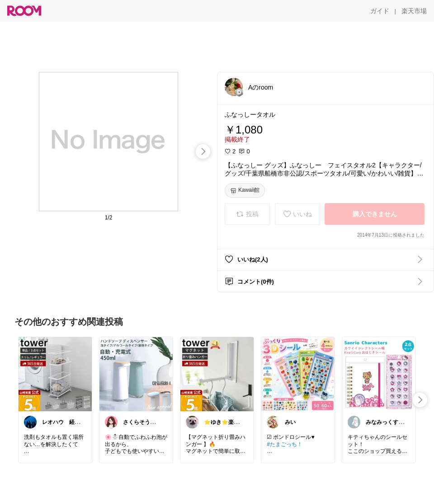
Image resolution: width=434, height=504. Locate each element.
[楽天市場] (414, 11)
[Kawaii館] (245, 190)
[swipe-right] (203, 152)
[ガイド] (380, 11)
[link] (55, 374)
